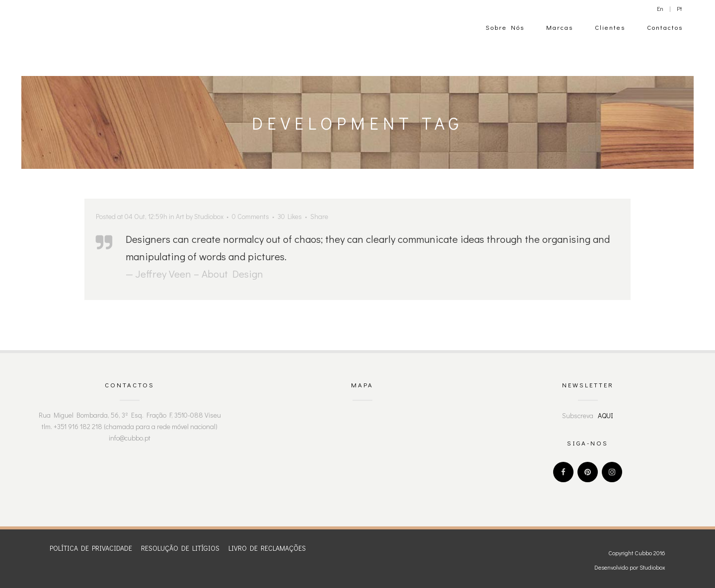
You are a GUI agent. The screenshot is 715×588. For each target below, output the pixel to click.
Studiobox (209, 216)
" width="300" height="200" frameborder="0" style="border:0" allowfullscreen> (362, 446)
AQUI (606, 415)
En (660, 8)
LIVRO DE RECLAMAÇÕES (267, 548)
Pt (679, 8)
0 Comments (250, 216)
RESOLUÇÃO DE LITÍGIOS (180, 548)
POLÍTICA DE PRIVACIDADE (91, 548)
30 (290, 217)
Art (180, 216)
